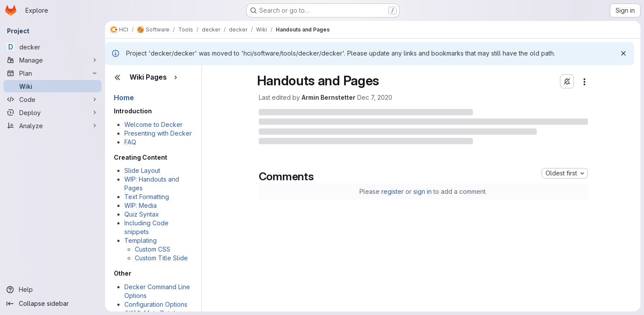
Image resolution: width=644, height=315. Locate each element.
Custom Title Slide (161, 258)
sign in (422, 191)
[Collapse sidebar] (53, 304)
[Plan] (53, 73)
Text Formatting (147, 197)
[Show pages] (176, 77)
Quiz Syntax (142, 214)
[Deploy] (53, 112)
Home (124, 98)
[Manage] (53, 60)
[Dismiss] (623, 53)
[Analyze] (53, 126)
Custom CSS (153, 249)
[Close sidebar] (117, 77)
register (392, 191)
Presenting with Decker (158, 133)
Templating (141, 240)
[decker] (53, 47)
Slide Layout (142, 170)
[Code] (53, 99)
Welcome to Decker (153, 124)
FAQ (130, 142)
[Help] (53, 290)
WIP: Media (141, 205)
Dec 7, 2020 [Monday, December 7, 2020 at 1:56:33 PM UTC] (375, 97)
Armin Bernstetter (329, 97)
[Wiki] (53, 86)
